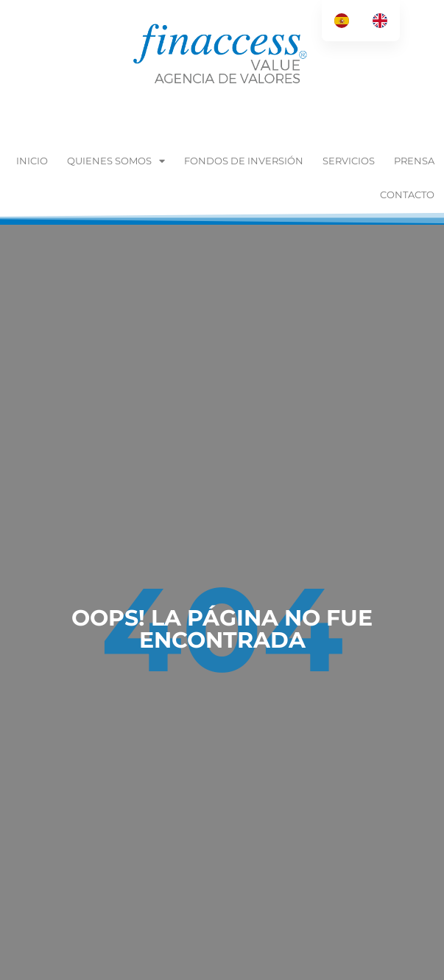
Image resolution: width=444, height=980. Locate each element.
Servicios (349, 161)
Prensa (414, 161)
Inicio (32, 161)
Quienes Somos (116, 161)
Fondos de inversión (244, 161)
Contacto (407, 195)
